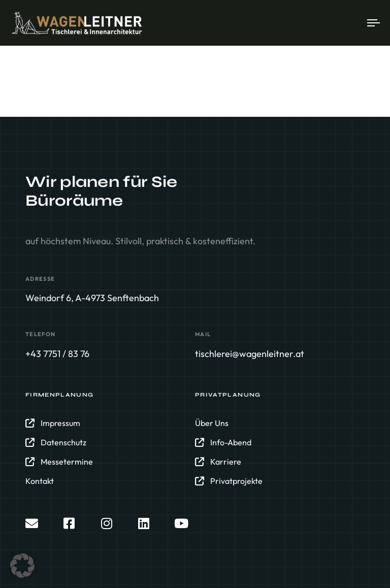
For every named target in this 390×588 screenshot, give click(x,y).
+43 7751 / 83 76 (57, 354)
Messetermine (59, 462)
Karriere (218, 462)
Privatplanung (228, 395)
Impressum (53, 423)
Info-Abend (223, 442)
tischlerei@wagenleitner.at (250, 354)
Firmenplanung (60, 395)
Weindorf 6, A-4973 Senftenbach (92, 298)
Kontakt (40, 481)
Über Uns (212, 423)
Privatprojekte (229, 481)
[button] (22, 566)
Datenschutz (56, 442)
